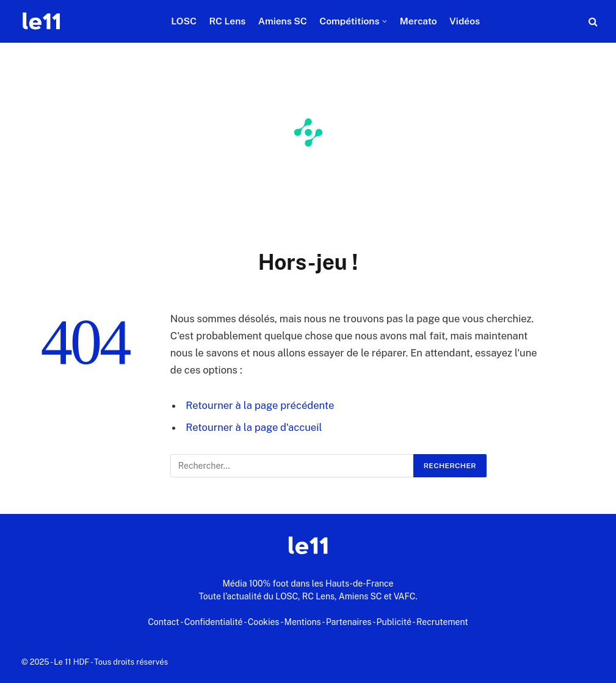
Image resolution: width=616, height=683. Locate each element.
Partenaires (349, 622)
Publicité (394, 622)
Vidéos (465, 21)
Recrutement (442, 622)
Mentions (303, 622)
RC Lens (227, 21)
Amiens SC (283, 21)
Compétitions (349, 21)
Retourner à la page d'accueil (254, 427)
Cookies (264, 622)
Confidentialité (214, 622)
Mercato (419, 21)
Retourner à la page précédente (260, 405)
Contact (163, 622)
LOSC (184, 21)
